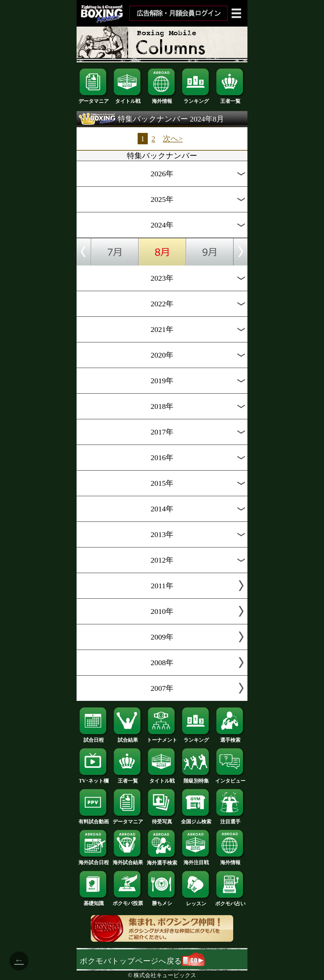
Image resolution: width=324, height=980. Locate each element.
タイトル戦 (128, 99)
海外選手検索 (162, 860)
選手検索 (230, 738)
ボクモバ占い (230, 901)
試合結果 (128, 738)
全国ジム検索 (196, 819)
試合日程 (94, 738)
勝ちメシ (162, 901)
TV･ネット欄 (94, 778)
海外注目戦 (196, 860)
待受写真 (162, 819)
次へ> (173, 139)
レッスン (196, 901)
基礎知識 (94, 901)
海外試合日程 (94, 860)
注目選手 (230, 819)
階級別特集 (196, 778)
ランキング (196, 99)
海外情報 (162, 99)
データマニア (94, 99)
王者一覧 (230, 99)
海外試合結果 (128, 860)
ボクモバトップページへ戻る (142, 961)
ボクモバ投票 (128, 901)
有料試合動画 (94, 819)
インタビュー (230, 778)
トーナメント (162, 738)
